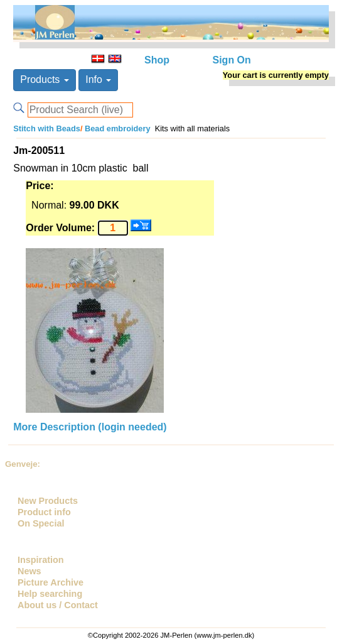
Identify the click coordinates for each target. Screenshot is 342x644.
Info (98, 79)
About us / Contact (58, 605)
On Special (41, 523)
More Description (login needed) (90, 427)
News (29, 571)
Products (45, 79)
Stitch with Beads (47, 128)
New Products (48, 501)
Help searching (50, 594)
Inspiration (41, 560)
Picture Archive (51, 582)
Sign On (232, 60)
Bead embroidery (116, 128)
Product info (44, 512)
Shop (157, 60)
